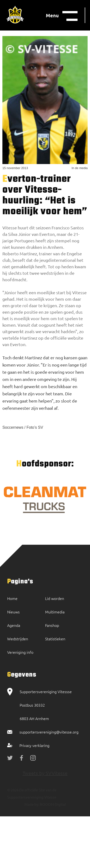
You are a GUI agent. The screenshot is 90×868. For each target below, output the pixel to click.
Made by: (32, 804)
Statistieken (55, 639)
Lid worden (55, 598)
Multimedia (55, 612)
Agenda (14, 625)
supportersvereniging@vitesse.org (49, 732)
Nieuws (13, 612)
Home (12, 598)
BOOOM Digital (52, 804)
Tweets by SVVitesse (45, 773)
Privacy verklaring (34, 745)
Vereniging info (20, 652)
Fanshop (52, 625)
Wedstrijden (18, 639)
